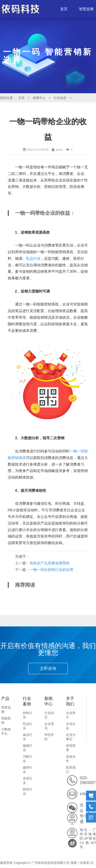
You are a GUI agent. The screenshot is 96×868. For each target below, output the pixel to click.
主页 (21, 98)
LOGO (21, 9)
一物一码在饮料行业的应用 (51, 570)
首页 (64, 9)
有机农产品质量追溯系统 (50, 563)
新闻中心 (39, 98)
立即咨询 (48, 669)
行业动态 (60, 98)
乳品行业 (33, 259)
